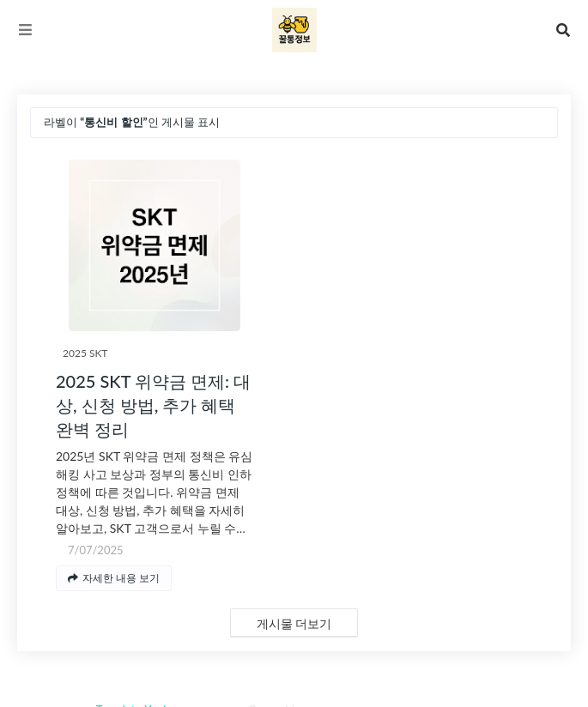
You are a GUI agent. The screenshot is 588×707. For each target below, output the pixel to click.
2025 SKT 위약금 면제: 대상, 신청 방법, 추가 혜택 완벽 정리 (153, 405)
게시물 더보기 (294, 623)
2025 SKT (85, 353)
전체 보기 (525, 122)
